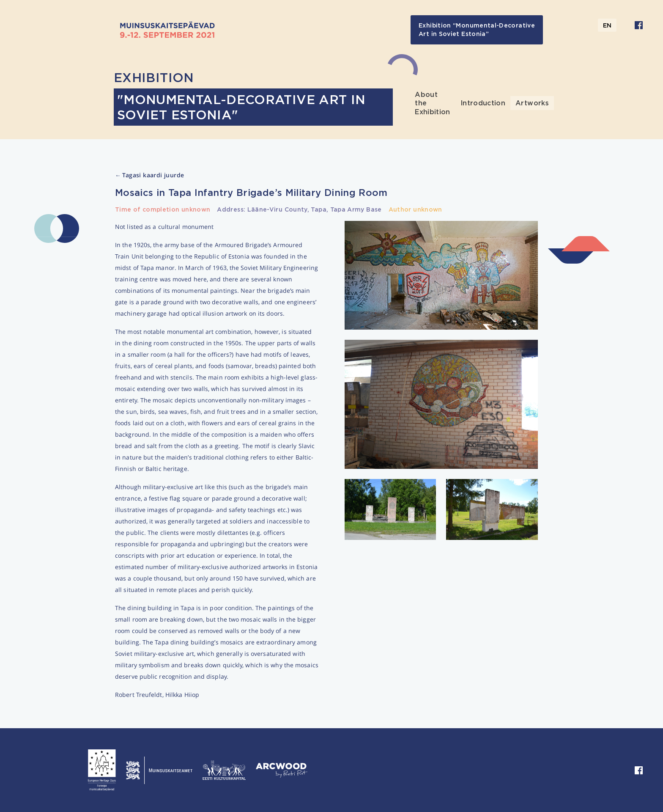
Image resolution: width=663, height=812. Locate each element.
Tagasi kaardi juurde (149, 175)
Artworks (532, 103)
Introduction (483, 103)
